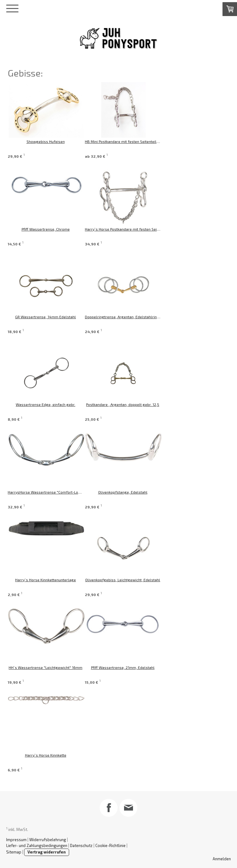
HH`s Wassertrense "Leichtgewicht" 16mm (46, 667)
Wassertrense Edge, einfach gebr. (46, 404)
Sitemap (14, 852)
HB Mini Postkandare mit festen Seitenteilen (135, 141)
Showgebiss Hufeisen (46, 141)
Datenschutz (81, 845)
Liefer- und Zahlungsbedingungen (37, 845)
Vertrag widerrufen (47, 852)
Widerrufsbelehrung (48, 840)
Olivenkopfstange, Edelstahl (135, 492)
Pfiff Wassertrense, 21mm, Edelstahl (135, 667)
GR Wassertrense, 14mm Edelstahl (46, 317)
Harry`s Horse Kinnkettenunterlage (46, 580)
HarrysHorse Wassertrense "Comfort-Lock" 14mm (51, 492)
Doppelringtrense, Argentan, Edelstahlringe (135, 317)
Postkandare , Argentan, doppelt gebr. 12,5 (135, 404)
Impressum (16, 840)
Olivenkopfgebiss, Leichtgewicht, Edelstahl (135, 580)
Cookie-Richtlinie (110, 845)
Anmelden (222, 859)
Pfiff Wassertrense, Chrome (46, 229)
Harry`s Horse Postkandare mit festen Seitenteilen (141, 229)
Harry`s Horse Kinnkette (46, 755)
